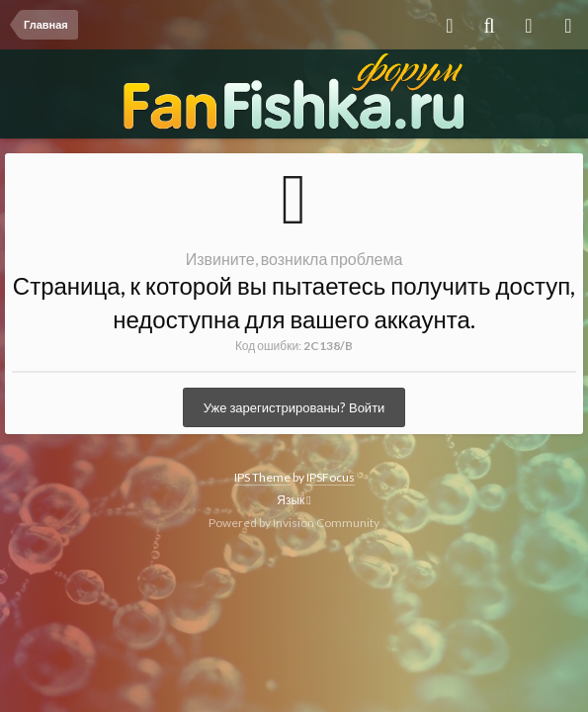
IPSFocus (331, 477)
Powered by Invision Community (294, 523)
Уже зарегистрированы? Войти (294, 407)
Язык (294, 500)
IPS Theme (262, 477)
